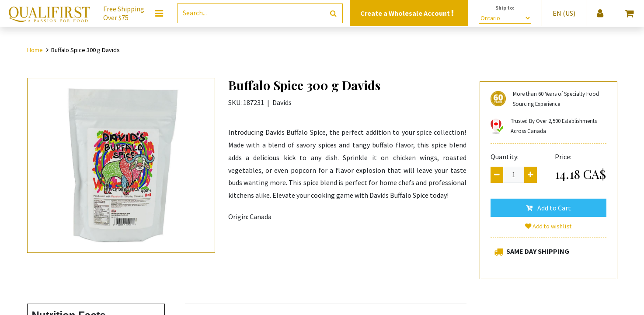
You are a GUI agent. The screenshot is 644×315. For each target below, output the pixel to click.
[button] (548, 208)
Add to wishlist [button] (548, 226)
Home (35, 50)
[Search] (333, 13)
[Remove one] (497, 175)
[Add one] (531, 175)
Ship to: (505, 8)
